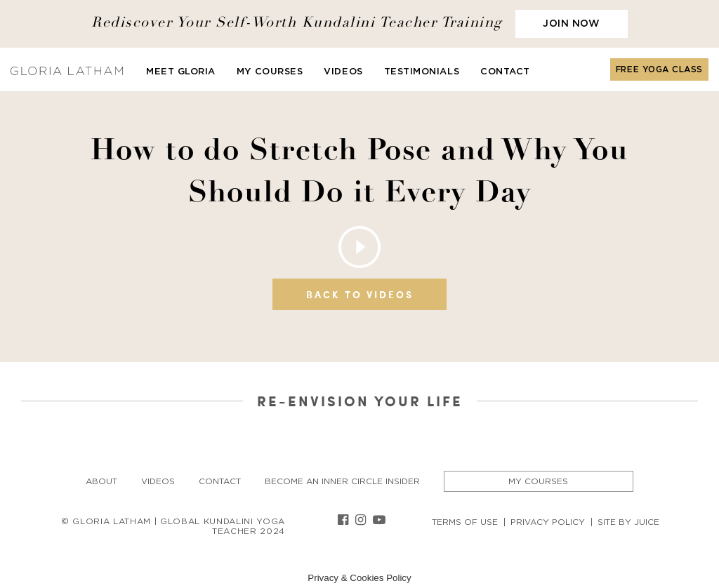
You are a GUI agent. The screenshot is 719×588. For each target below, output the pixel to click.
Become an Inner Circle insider (342, 481)
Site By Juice (628, 522)
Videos (343, 72)
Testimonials (422, 72)
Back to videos (360, 294)
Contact (505, 72)
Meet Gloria (181, 72)
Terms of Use (465, 522)
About (101, 481)
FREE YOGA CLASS (659, 69)
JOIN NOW (571, 24)
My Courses (270, 72)
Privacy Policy (548, 522)
